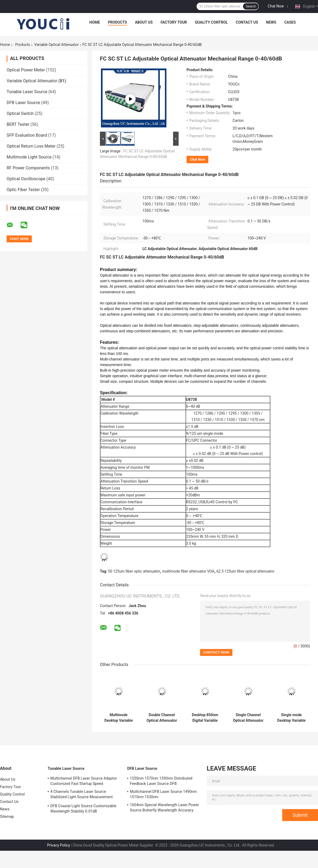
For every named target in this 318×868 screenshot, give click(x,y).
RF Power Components (28, 168)
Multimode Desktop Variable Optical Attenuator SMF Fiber (119, 718)
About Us (144, 22)
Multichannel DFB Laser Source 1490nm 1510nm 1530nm (163, 794)
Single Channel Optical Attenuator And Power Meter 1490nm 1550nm (248, 718)
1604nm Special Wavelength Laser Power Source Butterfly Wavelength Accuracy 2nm (164, 808)
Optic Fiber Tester (23, 190)
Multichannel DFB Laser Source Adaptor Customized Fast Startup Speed (84, 781)
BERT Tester (18, 124)
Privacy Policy (59, 845)
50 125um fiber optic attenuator (134, 571)
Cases (290, 22)
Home (95, 22)
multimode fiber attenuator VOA (188, 571)
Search (251, 6)
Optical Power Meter (26, 70)
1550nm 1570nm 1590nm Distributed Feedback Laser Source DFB (161, 781)
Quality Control (211, 22)
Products (117, 22)
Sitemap (7, 817)
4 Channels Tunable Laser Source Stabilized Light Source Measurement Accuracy (81, 795)
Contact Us (247, 22)
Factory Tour (174, 22)
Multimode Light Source (29, 157)
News (271, 22)
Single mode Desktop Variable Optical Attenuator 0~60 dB (291, 718)
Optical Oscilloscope (26, 179)
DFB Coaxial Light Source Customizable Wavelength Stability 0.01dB (83, 809)
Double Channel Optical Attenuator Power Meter (162, 718)
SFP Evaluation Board (27, 135)
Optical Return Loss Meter (31, 146)
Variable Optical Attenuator (56, 45)
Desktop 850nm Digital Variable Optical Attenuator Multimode (205, 718)
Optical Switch (20, 113)
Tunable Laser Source (27, 92)
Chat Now (276, 6)
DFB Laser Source (23, 103)
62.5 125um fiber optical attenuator (246, 571)
